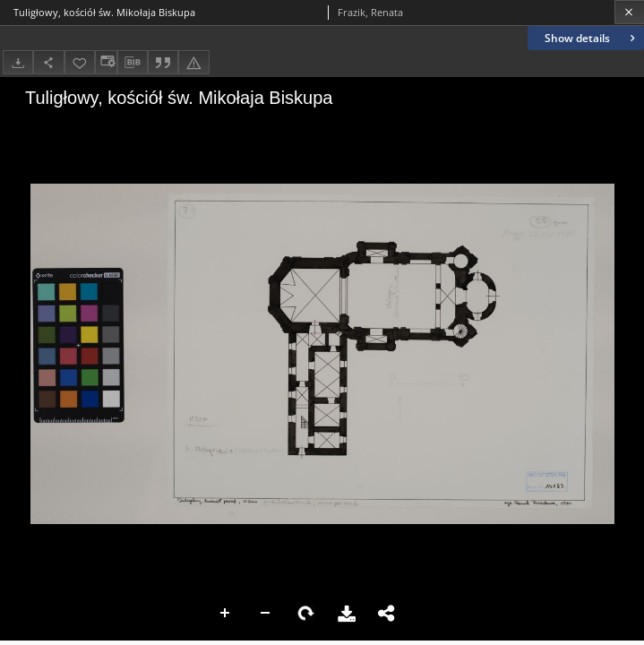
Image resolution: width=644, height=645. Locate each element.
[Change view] (106, 62)
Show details (592, 38)
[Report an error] (193, 62)
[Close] (629, 12)
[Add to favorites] (80, 62)
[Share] (48, 62)
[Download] (18, 62)
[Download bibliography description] (133, 63)
